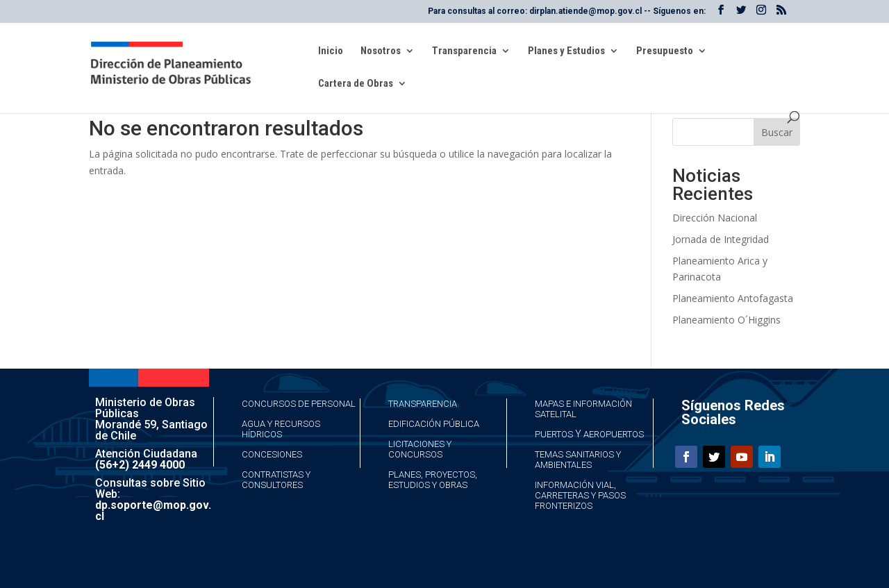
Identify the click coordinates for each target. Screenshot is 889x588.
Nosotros (381, 51)
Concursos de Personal (299, 404)
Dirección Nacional (715, 218)
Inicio (331, 51)
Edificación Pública (434, 424)
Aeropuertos (614, 434)
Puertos (554, 434)
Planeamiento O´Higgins (726, 320)
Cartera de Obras (356, 84)
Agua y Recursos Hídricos (281, 429)
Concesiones (272, 454)
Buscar (777, 132)
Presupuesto (665, 51)
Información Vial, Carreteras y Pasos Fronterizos (580, 495)
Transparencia (464, 51)
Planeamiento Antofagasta (733, 298)
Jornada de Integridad (721, 239)
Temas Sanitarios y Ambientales (578, 460)
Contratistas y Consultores (276, 480)
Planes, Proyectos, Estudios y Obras (433, 480)
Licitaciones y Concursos (420, 449)
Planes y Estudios (566, 51)
